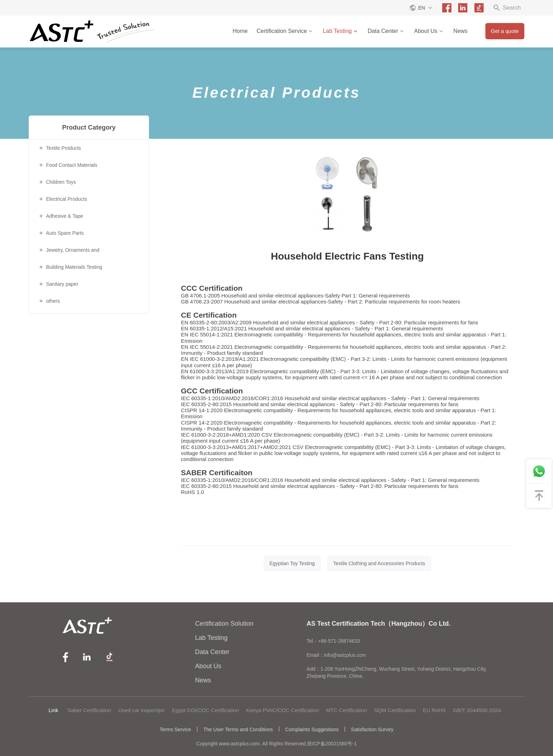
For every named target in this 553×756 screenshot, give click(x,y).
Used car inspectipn (142, 710)
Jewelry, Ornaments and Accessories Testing (73, 253)
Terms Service (175, 729)
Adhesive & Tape (65, 216)
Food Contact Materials (72, 165)
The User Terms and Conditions (238, 729)
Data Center (387, 31)
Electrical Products (67, 199)
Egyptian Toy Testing (292, 563)
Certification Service (285, 31)
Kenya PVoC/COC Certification (283, 710)
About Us (429, 31)
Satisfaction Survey (372, 729)
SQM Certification (395, 710)
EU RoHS (434, 710)
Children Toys (61, 182)
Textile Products (64, 148)
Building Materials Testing (74, 267)
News (461, 31)
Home (240, 31)
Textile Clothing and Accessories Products (379, 563)
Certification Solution (224, 624)
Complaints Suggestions (312, 729)
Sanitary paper (62, 284)
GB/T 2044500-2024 (477, 710)
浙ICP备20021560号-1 (332, 744)
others (53, 301)
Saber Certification (89, 710)
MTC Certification (347, 710)
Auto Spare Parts (65, 233)
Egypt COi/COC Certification (206, 710)
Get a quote (505, 31)
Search (507, 8)
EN (421, 8)
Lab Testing (341, 31)
